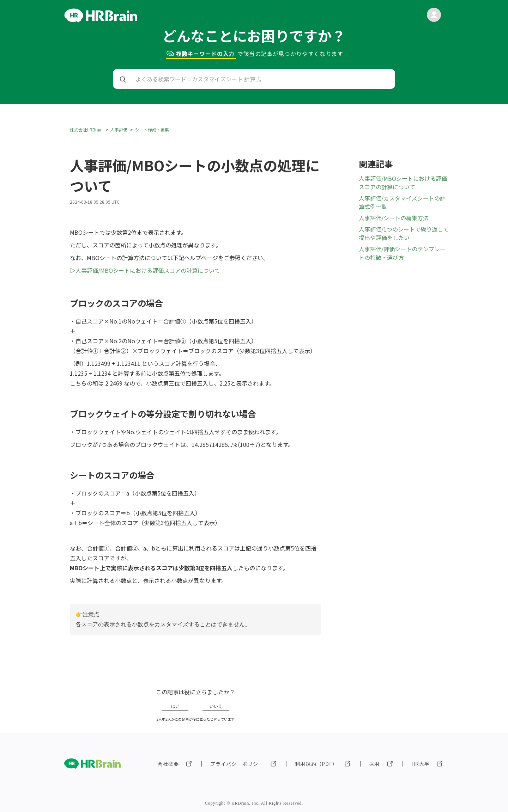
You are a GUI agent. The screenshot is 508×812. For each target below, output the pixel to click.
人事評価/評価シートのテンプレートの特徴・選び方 (402, 253)
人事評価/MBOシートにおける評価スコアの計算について (148, 270)
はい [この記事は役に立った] (175, 706)
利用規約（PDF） (316, 764)
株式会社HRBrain (86, 130)
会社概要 (168, 764)
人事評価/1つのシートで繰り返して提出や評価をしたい (404, 233)
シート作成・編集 (152, 130)
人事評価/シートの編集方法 (394, 218)
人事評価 (119, 130)
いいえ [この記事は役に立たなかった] (216, 706)
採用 (374, 764)
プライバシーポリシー (237, 764)
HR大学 (421, 764)
